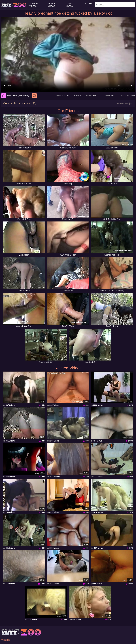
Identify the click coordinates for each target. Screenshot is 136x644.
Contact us (6, 640)
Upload (88, 3)
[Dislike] (34, 96)
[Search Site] (132, 5)
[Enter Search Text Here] (115, 5)
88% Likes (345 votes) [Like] (15, 96)
